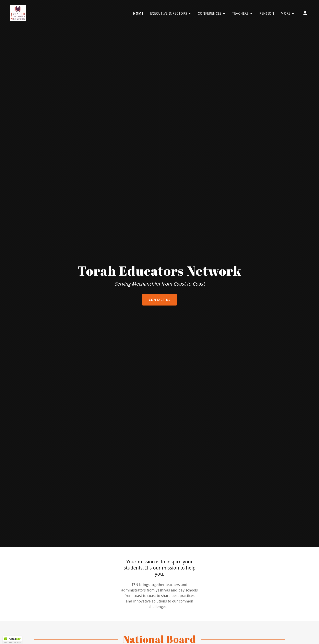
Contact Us (159, 300)
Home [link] (138, 14)
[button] (171, 14)
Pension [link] (267, 14)
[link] (18, 13)
